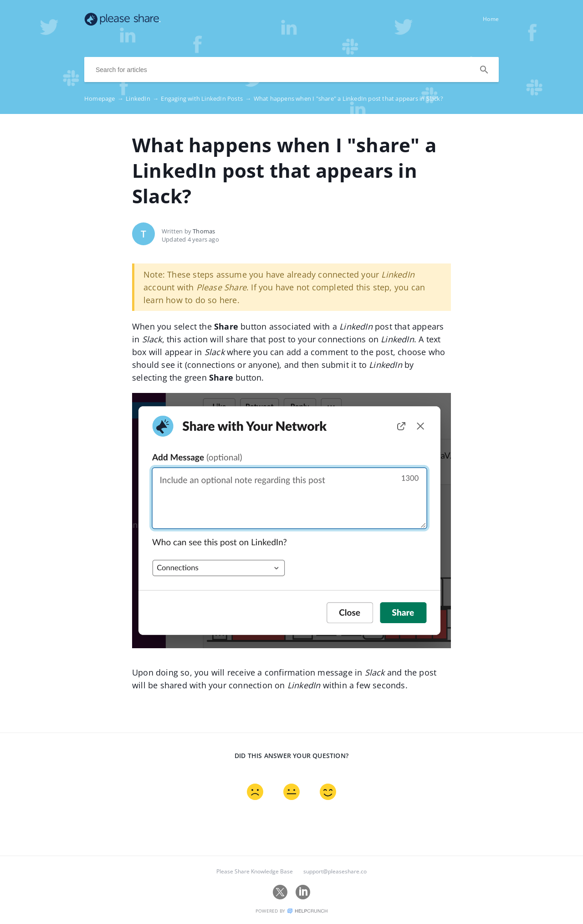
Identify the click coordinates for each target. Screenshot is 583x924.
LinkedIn (143, 98)
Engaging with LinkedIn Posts (207, 98)
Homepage (105, 98)
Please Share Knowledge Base (255, 871)
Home (491, 19)
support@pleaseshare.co (335, 871)
